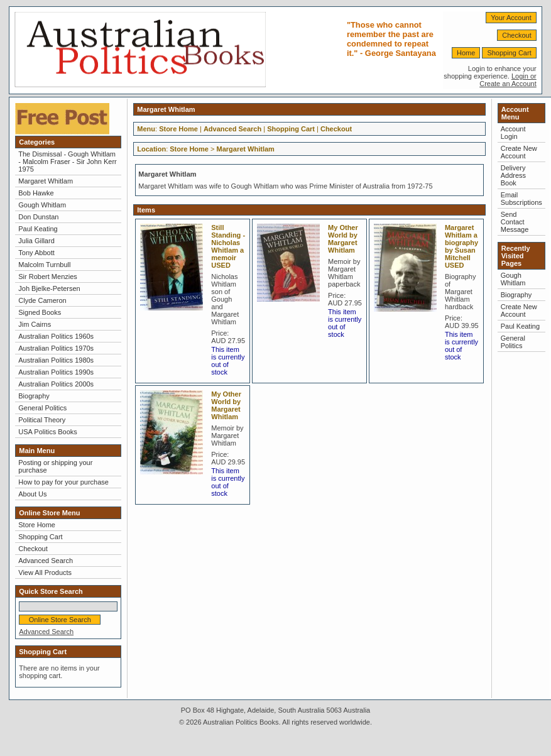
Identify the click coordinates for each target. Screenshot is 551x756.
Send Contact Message (515, 222)
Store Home (37, 525)
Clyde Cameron (42, 300)
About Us (32, 494)
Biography (34, 396)
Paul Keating (38, 229)
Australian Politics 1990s (56, 372)
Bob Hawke (36, 193)
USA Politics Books (48, 432)
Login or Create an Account (508, 80)
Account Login (513, 133)
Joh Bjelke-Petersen (49, 288)
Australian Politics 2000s (56, 384)
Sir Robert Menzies (48, 277)
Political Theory (42, 420)
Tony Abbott (36, 253)
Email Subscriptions (521, 199)
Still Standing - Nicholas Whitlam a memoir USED (228, 246)
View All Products (45, 572)
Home (466, 53)
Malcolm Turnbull (44, 265)
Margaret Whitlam (46, 181)
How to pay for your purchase (63, 482)
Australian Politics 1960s (56, 336)
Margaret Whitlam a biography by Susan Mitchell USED (461, 246)
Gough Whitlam (42, 205)
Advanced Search (46, 561)
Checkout (516, 35)
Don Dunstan (38, 217)
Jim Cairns (35, 324)
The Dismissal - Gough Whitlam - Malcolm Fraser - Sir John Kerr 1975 (67, 162)
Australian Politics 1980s (56, 360)
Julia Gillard (36, 241)
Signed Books (40, 312)
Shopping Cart (509, 53)
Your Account (511, 18)
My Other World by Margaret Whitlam (343, 239)
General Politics (42, 408)
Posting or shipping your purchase (55, 466)
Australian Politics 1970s (56, 348)
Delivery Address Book (513, 175)
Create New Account (519, 152)
